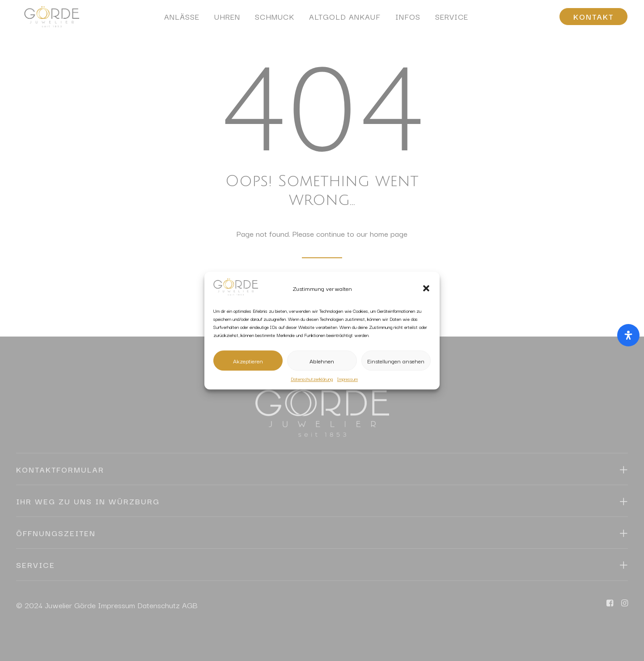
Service (452, 20)
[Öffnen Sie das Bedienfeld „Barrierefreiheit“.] (628, 335)
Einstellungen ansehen (396, 361)
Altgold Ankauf (345, 20)
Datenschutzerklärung (312, 379)
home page (389, 233)
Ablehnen (322, 361)
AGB (190, 605)
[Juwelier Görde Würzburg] (48, 20)
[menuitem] (182, 20)
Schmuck (275, 20)
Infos (408, 20)
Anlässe (182, 20)
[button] (426, 288)
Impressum (347, 379)
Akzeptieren (248, 361)
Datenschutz (159, 605)
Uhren (227, 20)
